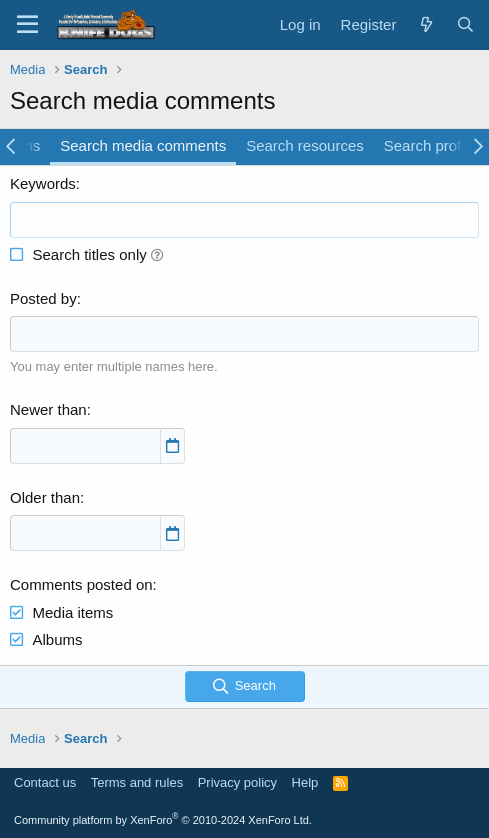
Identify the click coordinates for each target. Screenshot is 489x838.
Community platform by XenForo (163, 820)
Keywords (43, 183)
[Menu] (27, 25)
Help (305, 782)
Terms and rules (137, 782)
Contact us (45, 782)
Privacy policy (237, 782)
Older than (45, 497)
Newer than (48, 409)
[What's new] (425, 24)
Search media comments (143, 145)
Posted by (43, 298)
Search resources (305, 145)
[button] (157, 254)
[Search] (465, 24)
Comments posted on (81, 584)
